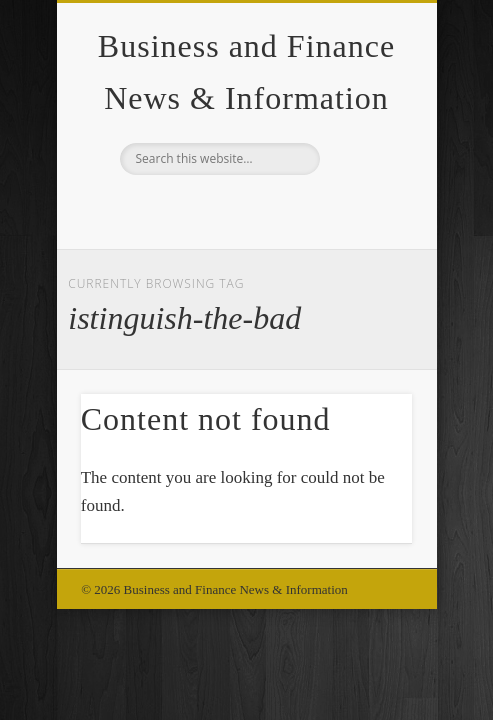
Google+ (244, 209)
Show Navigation (363, 179)
